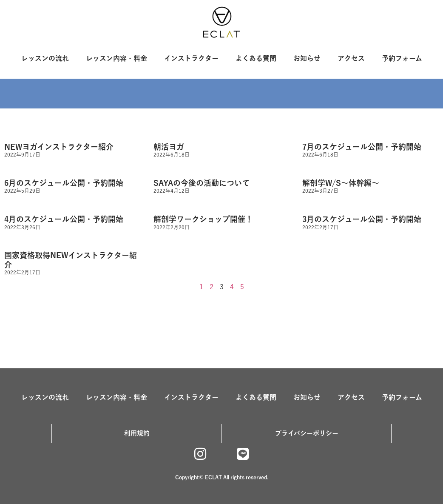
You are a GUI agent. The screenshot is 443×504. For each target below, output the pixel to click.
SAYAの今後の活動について (202, 183)
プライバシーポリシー (307, 433)
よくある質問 (256, 58)
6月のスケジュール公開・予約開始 (64, 183)
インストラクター (191, 58)
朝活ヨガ (169, 147)
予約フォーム (402, 58)
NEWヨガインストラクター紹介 (59, 147)
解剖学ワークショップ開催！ (203, 219)
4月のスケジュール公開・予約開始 (64, 219)
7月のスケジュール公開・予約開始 (362, 147)
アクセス (351, 58)
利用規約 (137, 433)
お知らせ (307, 58)
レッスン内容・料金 (116, 58)
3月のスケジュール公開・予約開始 (362, 219)
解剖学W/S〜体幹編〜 (341, 183)
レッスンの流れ (45, 58)
